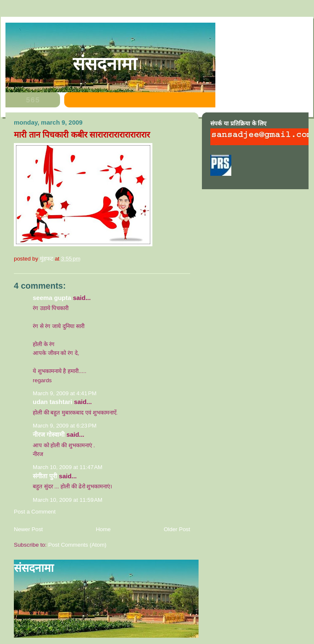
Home (103, 529)
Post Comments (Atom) (77, 545)
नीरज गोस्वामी (49, 434)
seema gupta (52, 298)
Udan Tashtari (52, 402)
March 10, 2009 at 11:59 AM (68, 500)
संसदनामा (105, 64)
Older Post (177, 529)
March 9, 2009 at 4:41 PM (65, 393)
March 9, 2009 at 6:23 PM (65, 426)
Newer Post (28, 529)
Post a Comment (35, 512)
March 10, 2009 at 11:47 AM (68, 467)
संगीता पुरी (46, 476)
